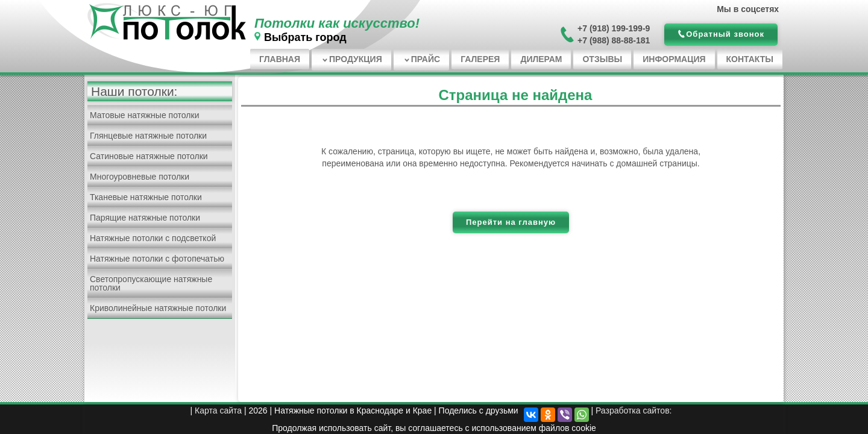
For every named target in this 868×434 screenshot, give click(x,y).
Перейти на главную (511, 222)
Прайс (426, 59)
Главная (280, 59)
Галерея (480, 59)
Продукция (356, 59)
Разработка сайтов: (634, 410)
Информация (674, 59)
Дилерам (541, 59)
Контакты (750, 59)
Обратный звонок (725, 34)
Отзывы (602, 59)
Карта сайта (218, 410)
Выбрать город (305, 37)
